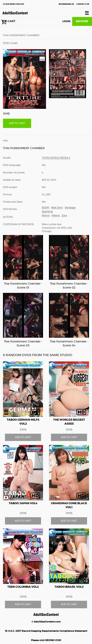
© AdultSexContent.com (46, 622)
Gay (14, 4)
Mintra (46, 215)
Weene (56, 215)
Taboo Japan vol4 (23, 503)
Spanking (47, 212)
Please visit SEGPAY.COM (46, 640)
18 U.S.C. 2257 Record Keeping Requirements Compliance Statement (46, 631)
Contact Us (83, 4)
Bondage (70, 208)
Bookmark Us (66, 4)
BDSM (45, 208)
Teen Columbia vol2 (23, 587)
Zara (64, 215)
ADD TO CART (17, 123)
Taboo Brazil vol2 (69, 587)
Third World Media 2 (56, 158)
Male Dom (57, 208)
